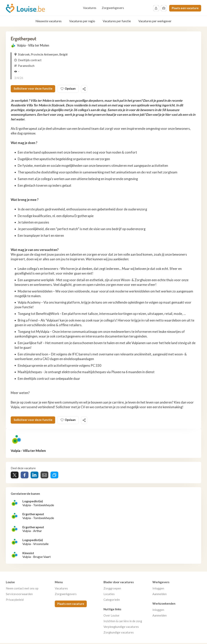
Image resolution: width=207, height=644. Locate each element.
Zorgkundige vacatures (119, 633)
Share (25, 476)
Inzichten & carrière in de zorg (123, 622)
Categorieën (112, 601)
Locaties (109, 595)
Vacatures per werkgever (155, 21)
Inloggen (158, 589)
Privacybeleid (15, 601)
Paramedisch (26, 66)
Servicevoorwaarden (19, 595)
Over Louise (111, 616)
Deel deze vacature (88, 89)
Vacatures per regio (82, 21)
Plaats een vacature (185, 8)
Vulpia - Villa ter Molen (33, 45)
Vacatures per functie (117, 21)
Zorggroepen (112, 589)
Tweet (15, 476)
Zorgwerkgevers (113, 8)
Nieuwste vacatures (49, 21)
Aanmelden (160, 595)
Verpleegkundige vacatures (121, 628)
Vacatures (90, 8)
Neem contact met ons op (22, 589)
